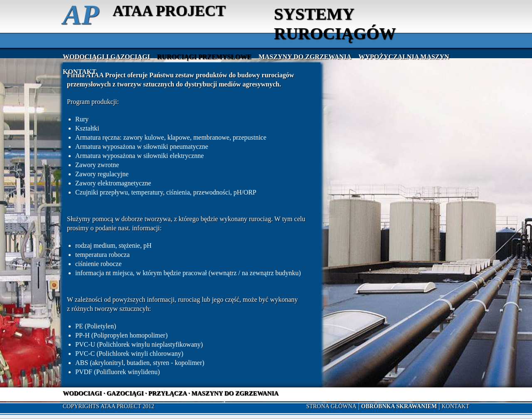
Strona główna (331, 406)
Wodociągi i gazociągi (106, 57)
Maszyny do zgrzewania (305, 57)
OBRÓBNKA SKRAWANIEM (399, 406)
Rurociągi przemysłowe (204, 57)
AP (81, 15)
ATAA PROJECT (169, 11)
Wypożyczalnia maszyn (404, 57)
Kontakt (80, 72)
